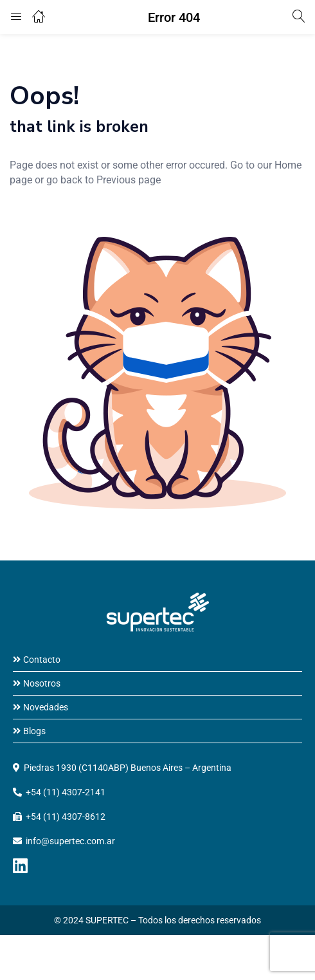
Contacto (42, 660)
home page (47, 224)
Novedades (46, 707)
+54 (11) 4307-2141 (66, 792)
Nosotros (42, 683)
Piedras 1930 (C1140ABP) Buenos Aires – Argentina (128, 768)
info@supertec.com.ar (70, 841)
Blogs (34, 731)
